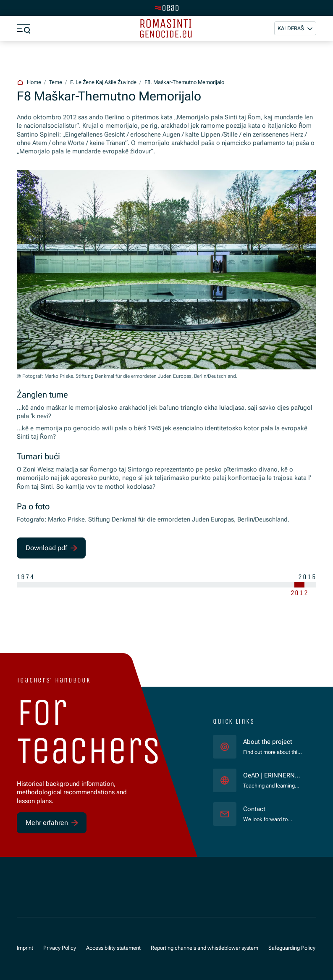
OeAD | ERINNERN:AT (273, 776)
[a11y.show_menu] (24, 29)
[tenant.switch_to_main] (167, 8)
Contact (254, 809)
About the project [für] (268, 742)
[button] (295, 28)
